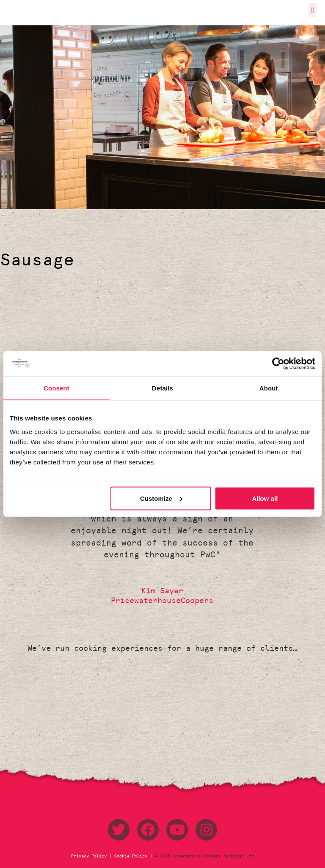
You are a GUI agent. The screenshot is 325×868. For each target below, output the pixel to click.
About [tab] (269, 388)
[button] (313, 10)
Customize (161, 498)
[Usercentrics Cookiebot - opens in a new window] (278, 364)
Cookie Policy (131, 856)
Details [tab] (162, 388)
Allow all (265, 498)
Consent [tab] (56, 388)
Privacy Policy (90, 856)
